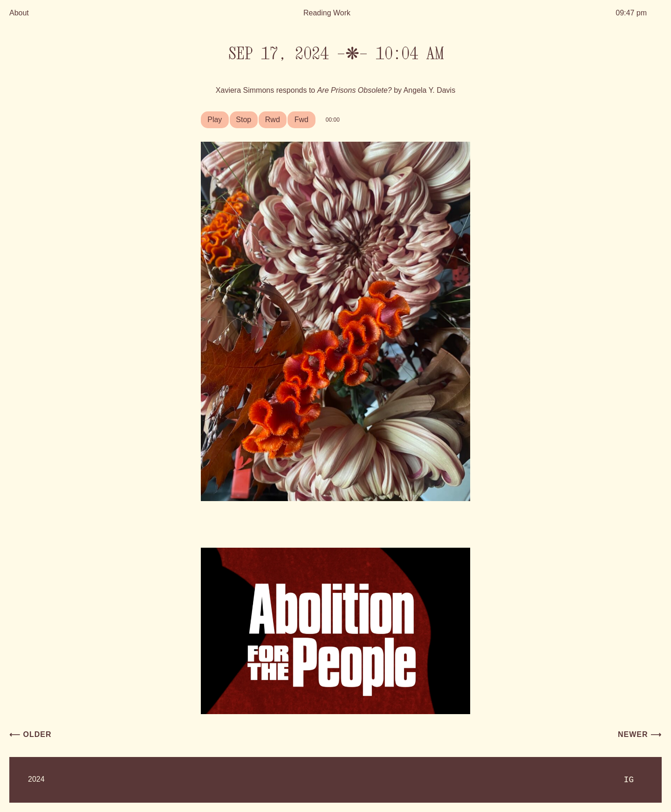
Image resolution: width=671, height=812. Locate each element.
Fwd (301, 120)
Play (215, 120)
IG (629, 780)
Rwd (273, 120)
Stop (243, 120)
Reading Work (327, 13)
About (19, 13)
